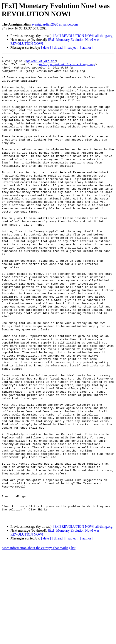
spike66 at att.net (41, 62)
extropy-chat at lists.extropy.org (67, 66)
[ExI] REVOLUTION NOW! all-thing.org (83, 36)
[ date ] (46, 47)
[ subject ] (72, 47)
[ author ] (87, 47)
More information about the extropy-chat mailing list (39, 640)
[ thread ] (58, 47)
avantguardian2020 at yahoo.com (55, 24)
